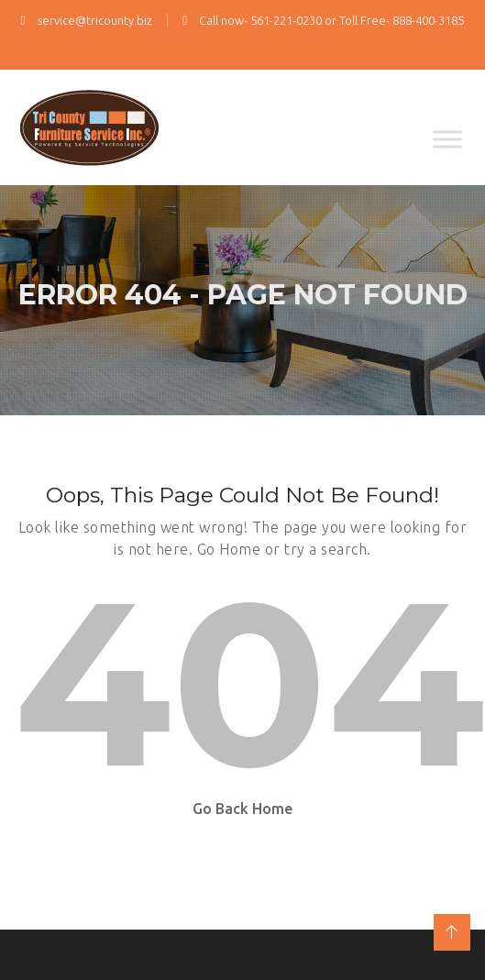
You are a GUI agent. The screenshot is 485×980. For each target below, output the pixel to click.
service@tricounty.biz (87, 20)
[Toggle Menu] (447, 139)
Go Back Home (242, 809)
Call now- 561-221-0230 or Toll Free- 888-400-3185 (323, 20)
